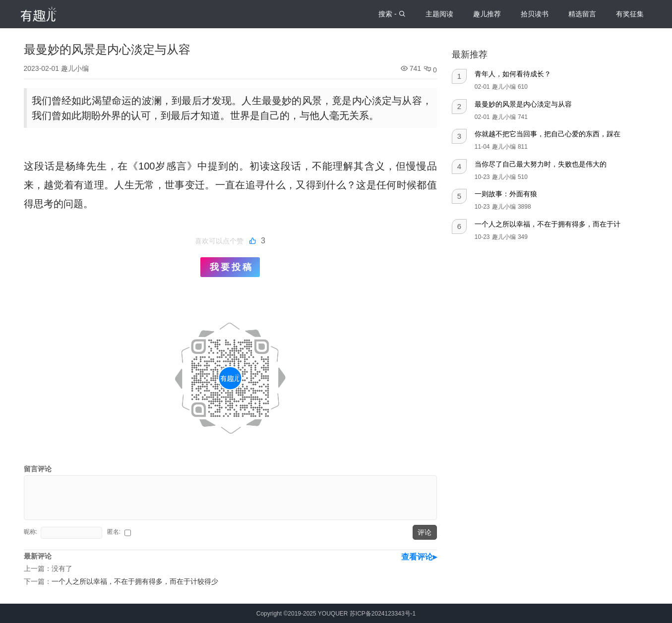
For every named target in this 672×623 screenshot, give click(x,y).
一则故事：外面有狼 (506, 194)
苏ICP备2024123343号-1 (383, 614)
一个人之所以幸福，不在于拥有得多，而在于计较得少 (135, 581)
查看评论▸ (419, 557)
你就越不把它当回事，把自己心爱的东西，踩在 (548, 134)
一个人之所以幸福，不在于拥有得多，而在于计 (548, 224)
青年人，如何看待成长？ (513, 74)
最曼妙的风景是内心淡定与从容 (523, 104)
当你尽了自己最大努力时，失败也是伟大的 (541, 164)
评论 (425, 532)
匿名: (115, 532)
